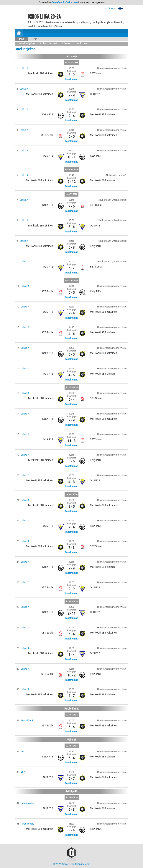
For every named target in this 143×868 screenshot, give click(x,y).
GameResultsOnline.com (64, 2)
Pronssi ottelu (28, 803)
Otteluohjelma (27, 44)
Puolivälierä (27, 720)
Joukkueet (82, 44)
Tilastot (66, 44)
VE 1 (23, 772)
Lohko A (24, 68)
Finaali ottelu (27, 824)
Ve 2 (23, 751)
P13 (21, 39)
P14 (35, 39)
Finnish (118, 8)
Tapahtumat (71, 79)
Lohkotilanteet (49, 44)
